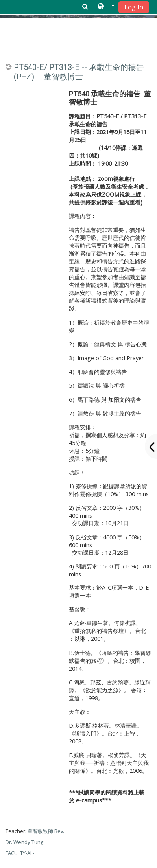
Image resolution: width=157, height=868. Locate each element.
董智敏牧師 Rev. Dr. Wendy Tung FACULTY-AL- (35, 842)
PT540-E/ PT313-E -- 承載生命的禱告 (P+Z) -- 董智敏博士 (79, 72)
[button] (106, 7)
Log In (134, 7)
